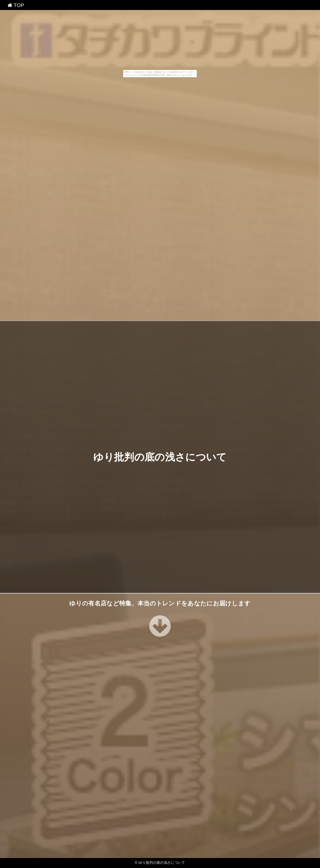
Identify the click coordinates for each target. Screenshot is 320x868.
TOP (16, 5)
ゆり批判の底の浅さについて (160, 457)
